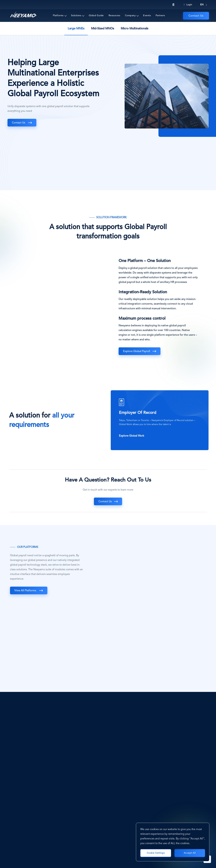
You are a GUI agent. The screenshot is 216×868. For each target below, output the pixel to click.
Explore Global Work (132, 436)
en (202, 5)
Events (147, 16)
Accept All (190, 853)
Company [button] (130, 16)
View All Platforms (26, 591)
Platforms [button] (58, 16)
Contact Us (196, 16)
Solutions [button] (76, 16)
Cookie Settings (156, 853)
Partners (160, 16)
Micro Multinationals (135, 29)
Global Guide (96, 16)
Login (188, 5)
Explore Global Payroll (137, 351)
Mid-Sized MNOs (103, 29)
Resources (114, 16)
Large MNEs (76, 29)
